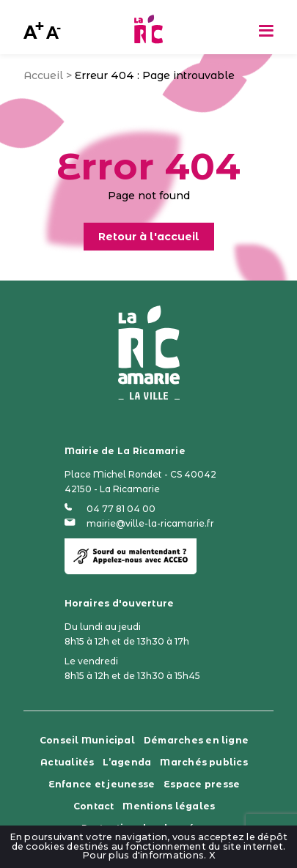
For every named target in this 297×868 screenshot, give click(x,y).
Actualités (67, 762)
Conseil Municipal (87, 740)
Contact (94, 806)
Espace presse (202, 784)
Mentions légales (169, 806)
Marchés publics (204, 762)
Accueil (43, 75)
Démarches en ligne (196, 740)
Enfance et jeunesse (102, 784)
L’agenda (127, 762)
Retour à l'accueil (149, 237)
